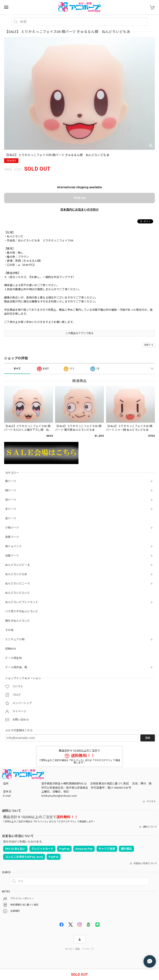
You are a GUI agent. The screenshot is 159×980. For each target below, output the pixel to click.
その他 (9, 630)
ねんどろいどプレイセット (22, 602)
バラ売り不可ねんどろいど (22, 611)
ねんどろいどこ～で (18, 584)
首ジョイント (13, 546)
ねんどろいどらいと (18, 593)
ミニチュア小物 (15, 639)
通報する (149, 345)
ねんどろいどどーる (18, 565)
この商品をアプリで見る (79, 333)
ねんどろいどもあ (16, 574)
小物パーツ (12, 528)
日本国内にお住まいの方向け (79, 210)
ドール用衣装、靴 (16, 667)
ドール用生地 (13, 658)
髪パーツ (11, 481)
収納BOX (11, 649)
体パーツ (11, 500)
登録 (148, 738)
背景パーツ (12, 537)
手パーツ (11, 509)
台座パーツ (12, 556)
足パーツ (11, 518)
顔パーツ (11, 490)
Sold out (79, 198)
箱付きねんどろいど (18, 621)
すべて (17, 369)
